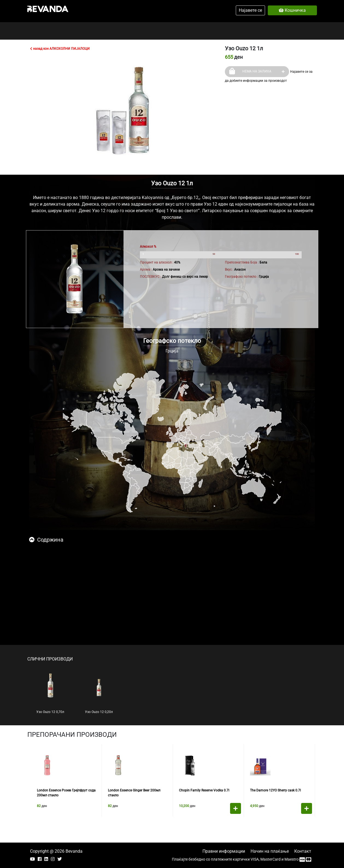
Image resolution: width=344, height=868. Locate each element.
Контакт (303, 851)
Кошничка (292, 10)
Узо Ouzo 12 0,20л (99, 694)
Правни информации (224, 851)
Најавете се (250, 10)
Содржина (46, 540)
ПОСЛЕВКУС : (151, 277)
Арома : (146, 270)
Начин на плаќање (270, 851)
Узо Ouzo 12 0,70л (50, 694)
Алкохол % (148, 247)
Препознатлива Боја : (242, 262)
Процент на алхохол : (157, 262)
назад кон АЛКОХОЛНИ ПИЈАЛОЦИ (60, 49)
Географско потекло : (241, 277)
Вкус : (229, 270)
